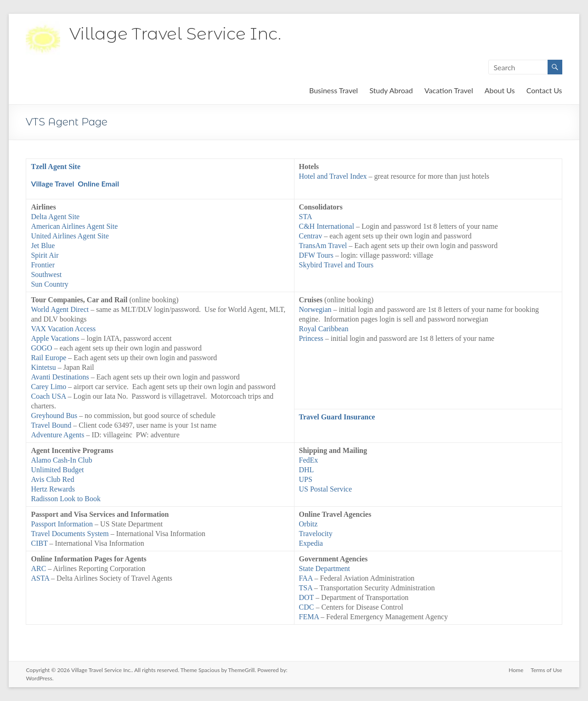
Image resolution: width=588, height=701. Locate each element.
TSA (306, 588)
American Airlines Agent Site (74, 226)
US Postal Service (326, 489)
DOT (307, 597)
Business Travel (334, 90)
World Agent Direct (60, 309)
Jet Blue (43, 246)
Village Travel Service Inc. (175, 34)
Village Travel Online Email (75, 184)
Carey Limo (48, 387)
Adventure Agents (57, 435)
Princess (311, 338)
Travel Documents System (71, 534)
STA (306, 217)
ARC (38, 568)
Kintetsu (43, 367)
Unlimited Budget (57, 470)
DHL (307, 470)
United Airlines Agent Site (70, 236)
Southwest (46, 274)
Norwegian (315, 309)
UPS (306, 479)
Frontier (43, 265)
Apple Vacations (55, 338)
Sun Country (50, 284)
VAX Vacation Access (63, 329)
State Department (325, 568)
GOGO (42, 348)
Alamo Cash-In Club (61, 460)
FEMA (309, 617)
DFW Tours (316, 255)
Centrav (312, 236)
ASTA (40, 578)
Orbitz (308, 524)
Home (516, 670)
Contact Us (544, 90)
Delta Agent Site (55, 217)
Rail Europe (48, 358)
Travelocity (316, 534)
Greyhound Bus (54, 416)
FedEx (309, 460)
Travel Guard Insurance (337, 417)
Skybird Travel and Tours (336, 265)
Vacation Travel (449, 90)
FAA (306, 578)
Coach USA (48, 396)
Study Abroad (391, 90)
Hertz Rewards (53, 489)
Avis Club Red (52, 479)
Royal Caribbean (324, 329)
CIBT (39, 543)
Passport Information (62, 524)
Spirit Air (45, 255)
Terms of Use (546, 670)
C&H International (327, 226)
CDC (307, 607)
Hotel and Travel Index (333, 176)
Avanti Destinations (61, 377)
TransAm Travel (323, 246)
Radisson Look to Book (66, 499)
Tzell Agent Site (56, 167)
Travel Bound (51, 425)
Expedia (311, 543)
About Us (500, 90)
